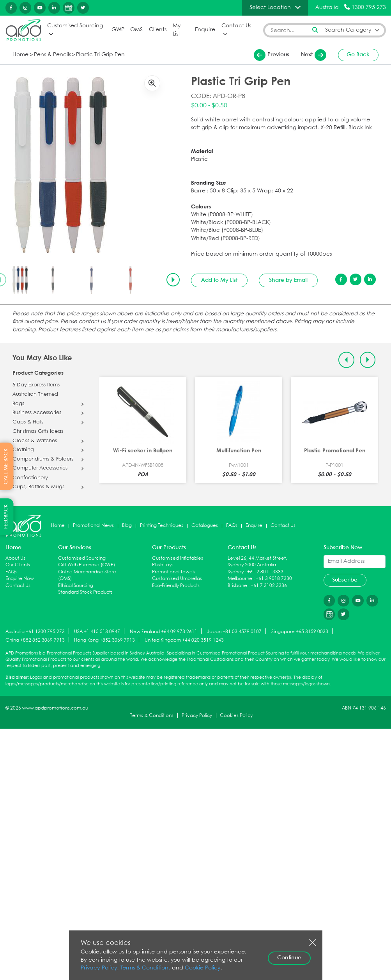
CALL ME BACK (6, 466)
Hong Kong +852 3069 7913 (104, 640)
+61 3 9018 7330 (274, 579)
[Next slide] (173, 279)
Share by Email (288, 280)
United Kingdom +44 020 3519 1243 (184, 640)
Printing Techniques (162, 526)
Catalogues (205, 526)
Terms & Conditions (152, 715)
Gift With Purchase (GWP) (87, 565)
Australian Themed (35, 395)
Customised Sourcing (75, 26)
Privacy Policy (197, 715)
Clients (158, 30)
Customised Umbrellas (177, 579)
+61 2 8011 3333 (265, 572)
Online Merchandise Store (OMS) (87, 575)
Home (20, 54)
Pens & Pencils (50, 54)
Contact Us (236, 26)
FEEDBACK (6, 517)
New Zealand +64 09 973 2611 (164, 631)
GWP (118, 30)
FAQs (232, 526)
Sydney (236, 572)
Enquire (205, 30)
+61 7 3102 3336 (269, 585)
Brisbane (237, 585)
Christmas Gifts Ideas (38, 432)
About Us (15, 558)
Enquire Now (20, 579)
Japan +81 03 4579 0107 (234, 631)
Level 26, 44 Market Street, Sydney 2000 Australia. (257, 561)
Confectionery (30, 478)
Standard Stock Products (85, 592)
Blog (127, 526)
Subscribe (345, 580)
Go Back (358, 55)
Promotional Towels (174, 572)
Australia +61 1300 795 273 (35, 631)
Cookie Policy (196, 968)
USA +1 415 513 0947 (97, 631)
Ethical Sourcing (76, 585)
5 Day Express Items (36, 385)
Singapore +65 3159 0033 (300, 631)
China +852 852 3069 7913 (35, 640)
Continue (289, 958)
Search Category (348, 30)
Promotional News (93, 526)
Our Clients (18, 565)
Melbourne (240, 579)
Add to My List (219, 280)
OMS (136, 30)
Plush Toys (163, 565)
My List (177, 30)
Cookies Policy (236, 715)
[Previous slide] (346, 359)
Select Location (270, 7)
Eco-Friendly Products (176, 585)
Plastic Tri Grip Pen (94, 54)
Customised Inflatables (178, 558)
